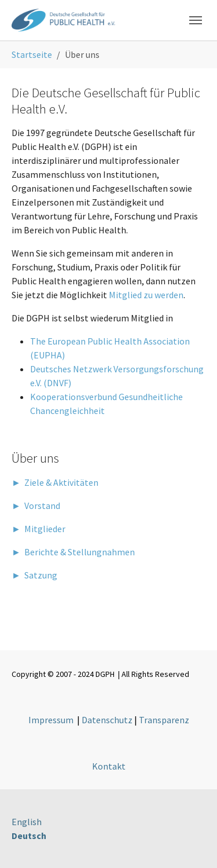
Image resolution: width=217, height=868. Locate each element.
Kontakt (109, 766)
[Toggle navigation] (196, 20)
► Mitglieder (38, 529)
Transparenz (164, 720)
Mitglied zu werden (146, 295)
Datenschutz (107, 720)
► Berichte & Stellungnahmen (73, 552)
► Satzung (34, 575)
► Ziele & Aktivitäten (55, 482)
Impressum (51, 720)
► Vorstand (36, 506)
